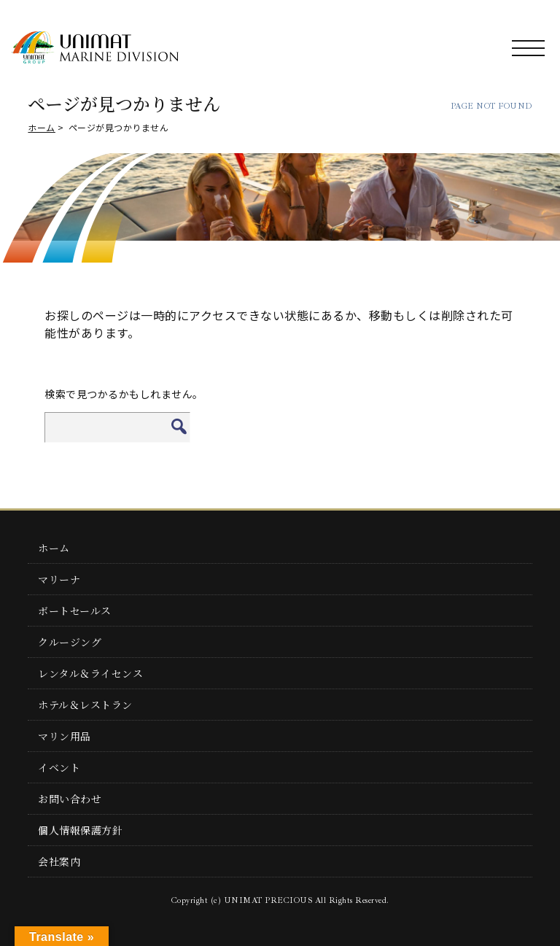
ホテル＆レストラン (85, 705)
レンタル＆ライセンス (90, 673)
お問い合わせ (70, 799)
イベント (59, 767)
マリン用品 (65, 736)
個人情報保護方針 (80, 830)
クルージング (70, 642)
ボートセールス (75, 610)
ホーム (42, 127)
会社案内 (59, 861)
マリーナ (59, 579)
